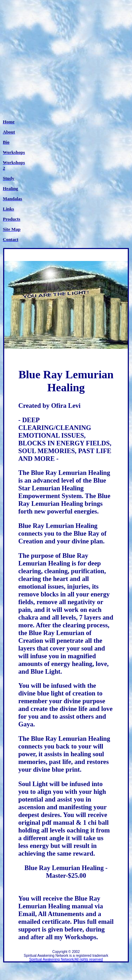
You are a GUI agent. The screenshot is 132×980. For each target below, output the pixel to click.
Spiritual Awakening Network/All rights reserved (66, 959)
